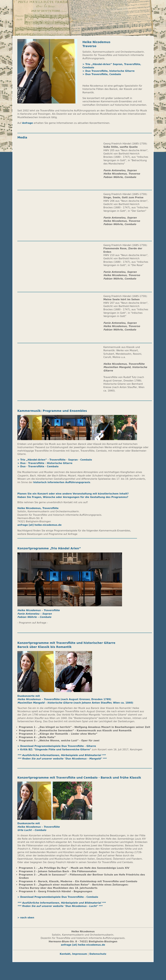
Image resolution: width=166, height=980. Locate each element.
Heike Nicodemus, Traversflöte (38, 508)
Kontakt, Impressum (73, 954)
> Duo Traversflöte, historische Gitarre (108, 71)
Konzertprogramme (33, 643)
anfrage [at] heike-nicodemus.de (39, 525)
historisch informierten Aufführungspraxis (62, 482)
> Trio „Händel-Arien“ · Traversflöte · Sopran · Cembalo (55, 460)
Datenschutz (98, 954)
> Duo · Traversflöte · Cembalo (38, 466)
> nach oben (26, 918)
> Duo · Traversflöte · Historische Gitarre (45, 463)
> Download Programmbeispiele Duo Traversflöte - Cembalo (58, 897)
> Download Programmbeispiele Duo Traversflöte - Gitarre (57, 746)
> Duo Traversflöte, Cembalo (102, 74)
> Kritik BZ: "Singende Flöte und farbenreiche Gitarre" (54, 750)
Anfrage (28, 123)
